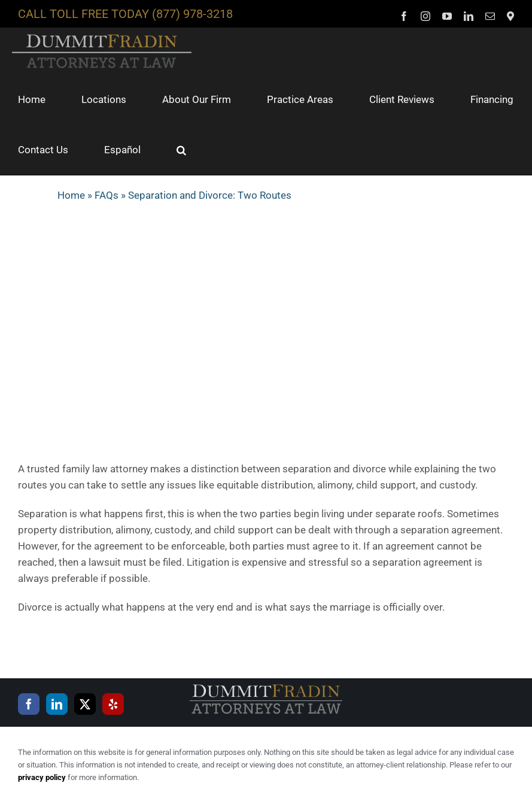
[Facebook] (29, 704)
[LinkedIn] (57, 704)
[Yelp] (113, 704)
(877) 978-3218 (192, 14)
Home (71, 195)
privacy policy (42, 777)
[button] (181, 150)
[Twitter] (85, 704)
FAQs (107, 195)
